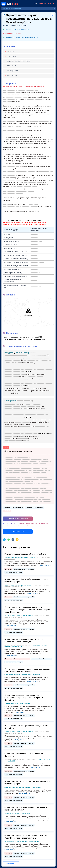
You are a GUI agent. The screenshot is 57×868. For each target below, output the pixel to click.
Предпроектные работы (25, 557)
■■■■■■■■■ (34, 252)
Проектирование (23, 585)
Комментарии (12, 76)
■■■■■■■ (46, 122)
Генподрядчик (9, 353)
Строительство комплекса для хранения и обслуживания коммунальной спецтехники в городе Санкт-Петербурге (27, 610)
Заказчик (18, 353)
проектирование (9, 559)
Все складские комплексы (22, 659)
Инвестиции (11, 56)
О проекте (11, 51)
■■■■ (52, 122)
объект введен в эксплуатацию (29, 37)
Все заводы (7, 511)
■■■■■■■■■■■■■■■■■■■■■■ (28, 90)
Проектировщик (10, 401)
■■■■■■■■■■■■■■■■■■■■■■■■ (15, 375)
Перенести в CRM (18, 532)
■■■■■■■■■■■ (35, 273)
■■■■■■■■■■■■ (36, 286)
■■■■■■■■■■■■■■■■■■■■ (12, 171)
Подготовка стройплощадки (21, 29)
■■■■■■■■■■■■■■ (9, 122)
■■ (40, 122)
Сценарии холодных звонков (18, 519)
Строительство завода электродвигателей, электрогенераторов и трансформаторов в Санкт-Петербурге (26, 698)
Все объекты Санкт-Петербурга (34, 508)
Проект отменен (22, 703)
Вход (36, 4)
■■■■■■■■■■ (7, 102)
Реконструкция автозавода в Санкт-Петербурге (25, 554)
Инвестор (26, 353)
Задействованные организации (18, 61)
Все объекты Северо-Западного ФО (14, 508)
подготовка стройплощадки (13, 587)
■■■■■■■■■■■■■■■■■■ (11, 93)
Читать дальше (44, 566)
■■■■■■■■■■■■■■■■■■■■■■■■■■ (15, 97)
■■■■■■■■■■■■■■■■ (10, 90)
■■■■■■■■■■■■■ (36, 241)
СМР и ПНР (18, 33)
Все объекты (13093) (11, 863)
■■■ (25, 126)
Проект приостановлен (26, 759)
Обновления (11, 66)
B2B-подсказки (12, 71)
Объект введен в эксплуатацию (28, 675)
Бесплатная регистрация (47, 4)
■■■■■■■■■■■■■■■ (37, 262)
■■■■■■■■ (35, 122)
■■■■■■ (41, 171)
